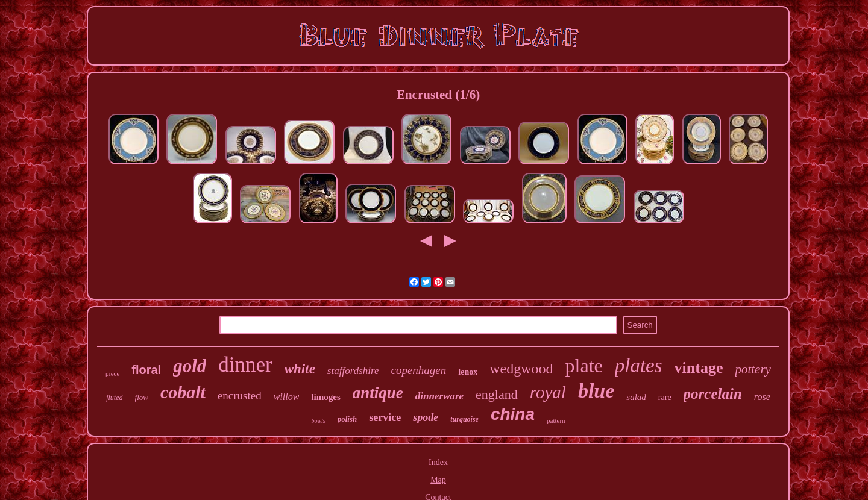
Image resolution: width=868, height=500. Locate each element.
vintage (699, 368)
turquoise (464, 419)
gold (190, 366)
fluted (114, 398)
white (300, 369)
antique (378, 393)
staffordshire (353, 371)
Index (438, 462)
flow (142, 397)
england (497, 394)
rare (665, 397)
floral (146, 370)
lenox (468, 372)
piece (112, 373)
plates (639, 366)
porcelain (713, 394)
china (513, 414)
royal (548, 392)
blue (596, 391)
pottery (753, 369)
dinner (245, 365)
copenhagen (419, 370)
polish (348, 419)
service (385, 417)
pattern (556, 420)
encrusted (240, 395)
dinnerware (439, 396)
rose (762, 397)
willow (287, 397)
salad (636, 397)
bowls (318, 421)
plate (584, 366)
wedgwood (521, 369)
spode (426, 417)
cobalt (183, 392)
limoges (325, 397)
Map (438, 480)
